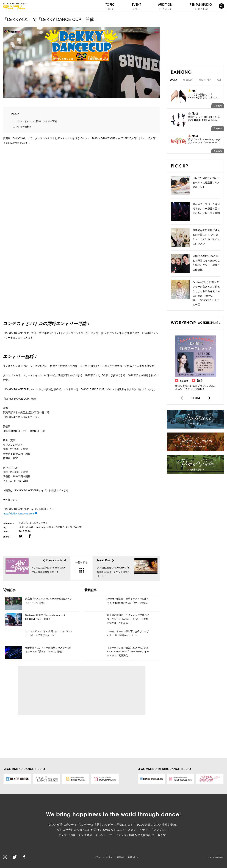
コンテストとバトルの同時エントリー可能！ (36, 121)
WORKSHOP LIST (209, 322)
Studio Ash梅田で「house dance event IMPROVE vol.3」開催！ (45, 617)
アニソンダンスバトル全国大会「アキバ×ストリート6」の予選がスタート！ (49, 633)
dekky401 (30, 527)
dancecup (41, 527)
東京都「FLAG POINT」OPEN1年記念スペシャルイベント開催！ (49, 601)
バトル (51, 527)
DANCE (78, 527)
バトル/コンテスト (38, 523)
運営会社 (121, 857)
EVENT (136, 6)
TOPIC (110, 6)
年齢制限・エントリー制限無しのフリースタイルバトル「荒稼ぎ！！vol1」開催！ (48, 650)
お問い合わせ (134, 857)
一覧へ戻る (82, 567)
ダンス (69, 527)
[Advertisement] (53, 691)
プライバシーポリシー (104, 857)
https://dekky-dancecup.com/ (19, 514)
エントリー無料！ (22, 127)
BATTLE (60, 527)
